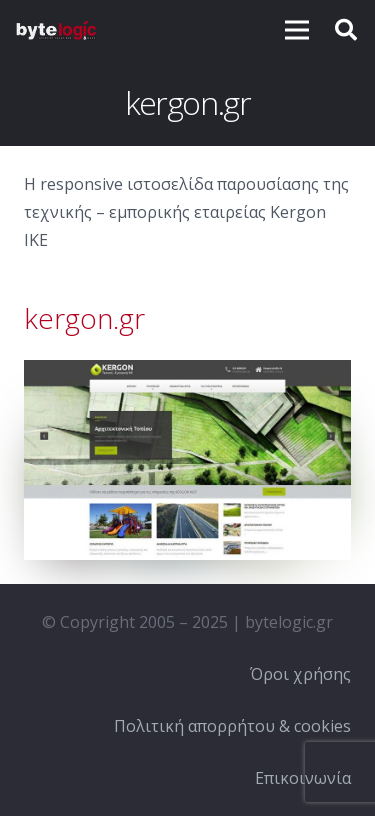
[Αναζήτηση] (346, 30)
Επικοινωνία (303, 778)
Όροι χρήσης (300, 674)
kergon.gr (84, 318)
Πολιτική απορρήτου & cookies (232, 726)
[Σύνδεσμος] (56, 30)
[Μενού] (297, 30)
